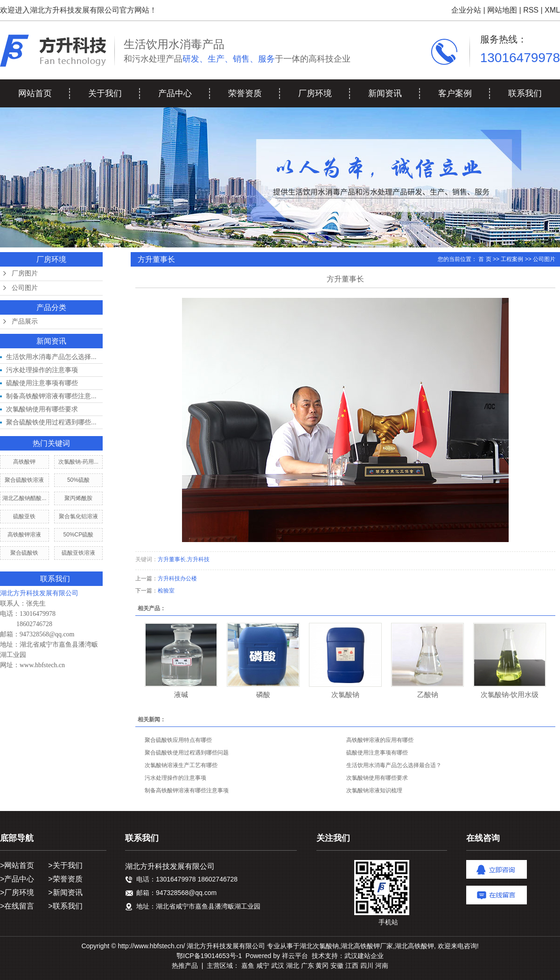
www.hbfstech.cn (42, 665)
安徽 (337, 966)
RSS (531, 10)
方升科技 (198, 559)
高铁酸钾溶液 (24, 535)
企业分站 (466, 10)
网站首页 (35, 93)
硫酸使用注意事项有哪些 (42, 383)
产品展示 (25, 321)
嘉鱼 (248, 966)
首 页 (485, 259)
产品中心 (175, 93)
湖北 (293, 966)
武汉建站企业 (364, 956)
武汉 (278, 966)
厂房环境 (315, 93)
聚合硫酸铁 (24, 553)
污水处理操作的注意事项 (42, 370)
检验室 (166, 591)
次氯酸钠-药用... (78, 462)
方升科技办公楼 (177, 578)
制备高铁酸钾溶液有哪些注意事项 (187, 790)
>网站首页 (17, 865)
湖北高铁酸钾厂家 (367, 946)
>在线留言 (17, 906)
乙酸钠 (428, 694)
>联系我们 (65, 906)
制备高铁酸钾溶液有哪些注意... (51, 396)
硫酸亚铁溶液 (78, 553)
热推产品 (185, 966)
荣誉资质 (245, 93)
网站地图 (502, 10)
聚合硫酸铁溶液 (24, 480)
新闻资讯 (385, 93)
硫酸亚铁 (24, 516)
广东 (308, 966)
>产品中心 (17, 879)
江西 (352, 966)
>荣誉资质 (65, 879)
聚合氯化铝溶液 (78, 516)
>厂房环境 (17, 892)
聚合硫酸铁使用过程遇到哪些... (51, 422)
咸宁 (263, 966)
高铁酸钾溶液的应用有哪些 (380, 740)
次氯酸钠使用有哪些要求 (42, 409)
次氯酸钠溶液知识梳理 (374, 790)
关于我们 (105, 93)
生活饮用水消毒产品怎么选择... (51, 357)
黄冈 (322, 966)
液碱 (181, 694)
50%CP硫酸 (79, 535)
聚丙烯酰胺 (78, 498)
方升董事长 (172, 559)
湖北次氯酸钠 (319, 946)
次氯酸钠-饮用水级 (510, 694)
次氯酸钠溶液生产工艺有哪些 (181, 765)
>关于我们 (65, 865)
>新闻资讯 (65, 892)
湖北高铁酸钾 (414, 946)
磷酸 (263, 694)
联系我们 (525, 93)
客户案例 (455, 93)
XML (552, 10)
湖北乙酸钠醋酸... (24, 498)
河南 (382, 966)
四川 (367, 966)
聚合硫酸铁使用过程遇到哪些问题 (187, 753)
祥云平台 (295, 956)
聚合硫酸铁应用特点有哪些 (178, 740)
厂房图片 (25, 273)
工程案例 (512, 259)
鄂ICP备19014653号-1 (209, 956)
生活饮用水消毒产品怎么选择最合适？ (394, 765)
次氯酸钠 (345, 694)
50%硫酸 (78, 480)
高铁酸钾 (24, 462)
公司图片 (25, 288)
